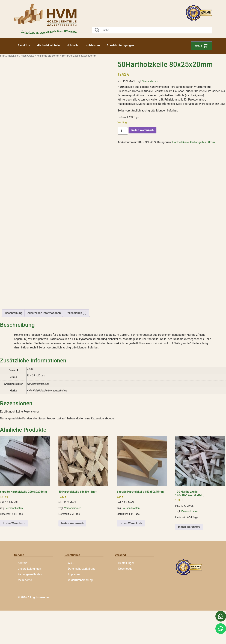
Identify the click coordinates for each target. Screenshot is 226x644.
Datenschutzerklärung (82, 602)
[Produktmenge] (123, 131)
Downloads (125, 602)
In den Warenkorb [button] (14, 557)
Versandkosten (151, 81)
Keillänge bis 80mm (48, 56)
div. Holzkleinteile (48, 45)
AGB (71, 597)
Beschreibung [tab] (14, 346)
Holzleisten (93, 45)
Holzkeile (73, 45)
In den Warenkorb (142, 130)
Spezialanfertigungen (120, 45)
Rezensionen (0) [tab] (76, 346)
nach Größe (27, 56)
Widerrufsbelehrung (80, 614)
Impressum (75, 608)
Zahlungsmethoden (30, 608)
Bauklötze (24, 45)
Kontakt (23, 597)
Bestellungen (126, 597)
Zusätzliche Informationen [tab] (44, 346)
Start (3, 56)
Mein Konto (25, 614)
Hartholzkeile (181, 142)
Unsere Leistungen (29, 602)
